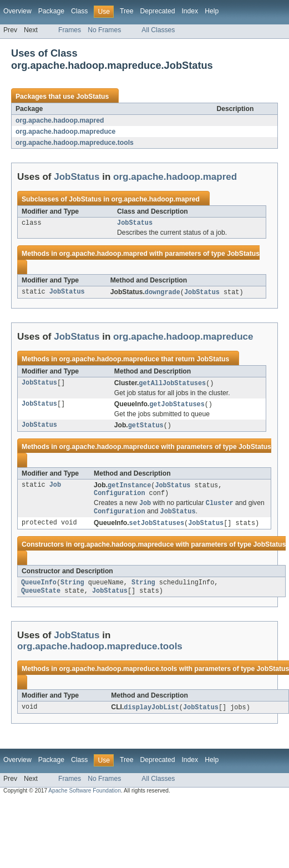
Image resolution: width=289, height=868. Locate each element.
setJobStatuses (157, 529)
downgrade (163, 294)
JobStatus (92, 97)
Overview (17, 11)
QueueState (41, 599)
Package (51, 11)
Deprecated (158, 11)
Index (190, 11)
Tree (127, 11)
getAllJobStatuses (172, 385)
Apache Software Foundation (85, 799)
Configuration (119, 498)
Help (212, 11)
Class (79, 11)
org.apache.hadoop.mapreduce (65, 132)
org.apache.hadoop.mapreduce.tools (75, 143)
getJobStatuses (177, 407)
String (72, 590)
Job (55, 489)
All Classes (158, 30)
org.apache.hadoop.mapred (60, 120)
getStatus (146, 428)
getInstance (129, 489)
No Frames (104, 30)
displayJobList (151, 716)
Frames (70, 30)
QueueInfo (39, 590)
